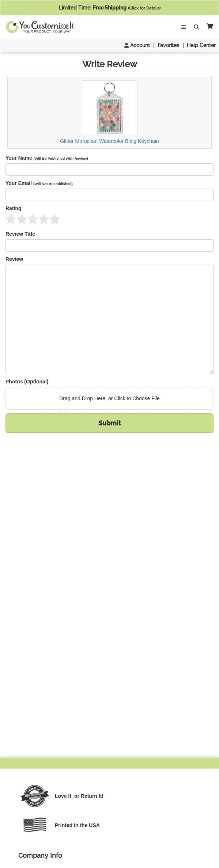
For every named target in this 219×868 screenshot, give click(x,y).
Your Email (39, 183)
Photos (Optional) (27, 382)
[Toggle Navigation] (184, 27)
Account (137, 45)
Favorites (168, 45)
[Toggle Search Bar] (196, 27)
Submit (110, 423)
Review (14, 259)
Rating (14, 208)
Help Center (201, 45)
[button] (208, 27)
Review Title (20, 234)
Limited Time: (110, 8)
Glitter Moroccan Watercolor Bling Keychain (109, 112)
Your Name (47, 158)
